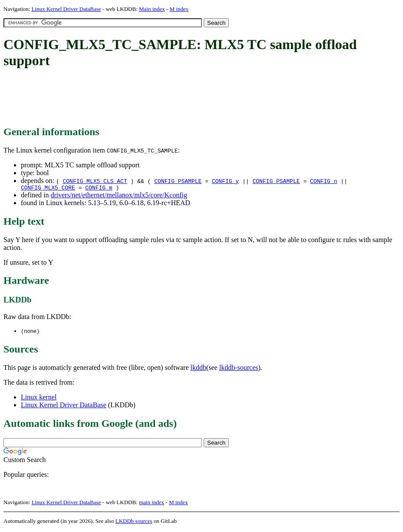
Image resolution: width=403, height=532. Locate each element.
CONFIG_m (99, 189)
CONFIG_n (324, 181)
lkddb (198, 369)
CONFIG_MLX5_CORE (48, 189)
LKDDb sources (134, 523)
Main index (152, 9)
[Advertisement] (162, 98)
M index (179, 9)
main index (152, 504)
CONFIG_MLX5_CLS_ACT (95, 181)
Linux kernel (39, 399)
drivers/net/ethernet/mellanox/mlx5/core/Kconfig (119, 196)
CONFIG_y (225, 181)
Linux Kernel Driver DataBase (66, 9)
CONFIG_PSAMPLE (178, 181)
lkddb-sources (239, 369)
